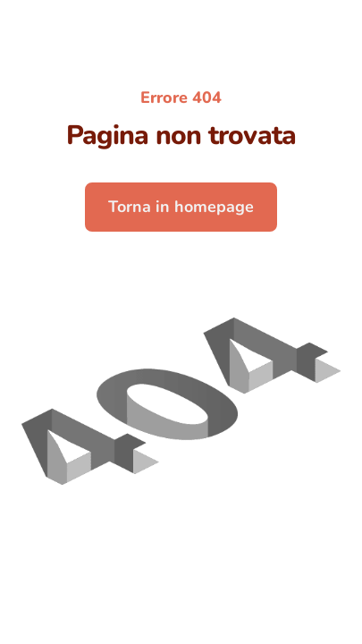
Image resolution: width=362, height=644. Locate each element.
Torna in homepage (181, 207)
